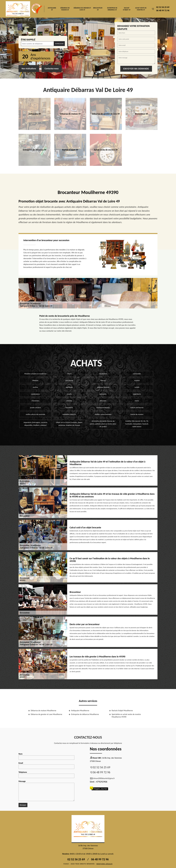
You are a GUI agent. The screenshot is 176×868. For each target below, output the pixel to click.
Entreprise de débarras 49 (112, 9)
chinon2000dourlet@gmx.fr (102, 778)
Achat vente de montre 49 (141, 9)
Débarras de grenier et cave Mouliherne (46, 714)
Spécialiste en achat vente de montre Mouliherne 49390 (126, 716)
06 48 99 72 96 (163, 10)
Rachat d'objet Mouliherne (122, 711)
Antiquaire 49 (52, 9)
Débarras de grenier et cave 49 (82, 9)
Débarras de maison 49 (65, 9)
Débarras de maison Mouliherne (43, 711)
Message (46, 791)
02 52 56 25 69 (163, 7)
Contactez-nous (52, 69)
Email (46, 765)
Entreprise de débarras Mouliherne (85, 714)
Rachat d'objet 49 (127, 9)
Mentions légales (104, 864)
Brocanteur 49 (98, 9)
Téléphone (46, 774)
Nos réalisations (29, 69)
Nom (46, 756)
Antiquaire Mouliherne (80, 711)
